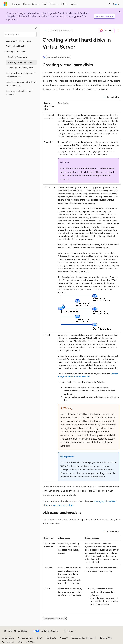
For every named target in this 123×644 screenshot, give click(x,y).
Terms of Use (106, 638)
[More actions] (118, 31)
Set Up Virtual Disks (63, 505)
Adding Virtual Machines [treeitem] (17, 46)
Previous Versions (25, 638)
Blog (39, 638)
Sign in (116, 4)
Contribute (51, 638)
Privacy (63, 638)
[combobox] (20, 34)
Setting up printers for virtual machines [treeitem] (19, 93)
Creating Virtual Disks (60, 31)
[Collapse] (36, 28)
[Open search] (109, 4)
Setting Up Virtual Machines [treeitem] (19, 41)
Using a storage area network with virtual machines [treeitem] (21, 84)
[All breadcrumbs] (45, 31)
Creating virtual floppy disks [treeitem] (21, 68)
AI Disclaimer (8, 638)
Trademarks (7, 642)
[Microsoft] (5, 4)
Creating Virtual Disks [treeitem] (18, 57)
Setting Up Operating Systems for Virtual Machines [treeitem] (21, 75)
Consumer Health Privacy (83, 638)
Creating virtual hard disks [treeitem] (20, 62)
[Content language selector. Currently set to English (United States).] (16, 631)
